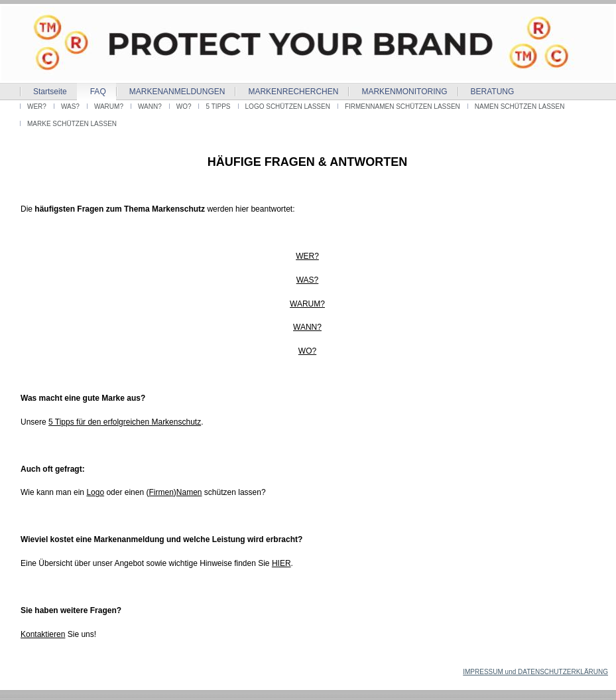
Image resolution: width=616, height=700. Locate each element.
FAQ (98, 92)
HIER (281, 563)
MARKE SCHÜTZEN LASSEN (72, 124)
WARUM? (109, 106)
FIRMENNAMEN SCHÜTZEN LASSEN (402, 106)
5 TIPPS (218, 106)
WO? (184, 106)
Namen (189, 492)
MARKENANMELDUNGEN (177, 92)
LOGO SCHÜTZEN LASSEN (288, 106)
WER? (37, 106)
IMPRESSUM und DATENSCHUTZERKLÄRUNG (535, 672)
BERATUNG (493, 92)
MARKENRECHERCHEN (293, 92)
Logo (95, 492)
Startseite (50, 92)
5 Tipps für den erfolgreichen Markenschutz (125, 422)
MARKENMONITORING (404, 92)
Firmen (161, 492)
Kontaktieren (43, 634)
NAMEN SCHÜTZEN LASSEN (520, 106)
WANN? (150, 106)
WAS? (70, 106)
